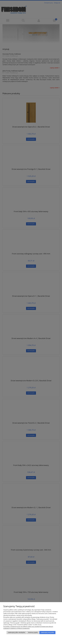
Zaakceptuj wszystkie (47, 632)
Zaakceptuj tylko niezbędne (17, 632)
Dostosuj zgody (33, 632)
